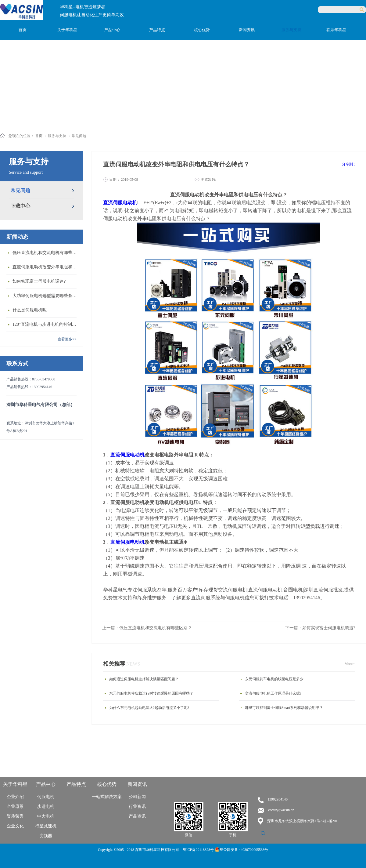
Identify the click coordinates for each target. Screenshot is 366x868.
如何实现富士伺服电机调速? (39, 281)
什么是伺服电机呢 (30, 310)
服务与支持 (57, 136)
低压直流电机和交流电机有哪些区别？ (46, 253)
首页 (23, 30)
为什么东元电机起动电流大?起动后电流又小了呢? (149, 708)
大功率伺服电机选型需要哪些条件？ (46, 296)
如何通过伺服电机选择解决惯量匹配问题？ (144, 679)
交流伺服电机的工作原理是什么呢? (273, 693)
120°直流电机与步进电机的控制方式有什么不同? (46, 324)
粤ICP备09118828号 (199, 850)
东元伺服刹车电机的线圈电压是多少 (274, 679)
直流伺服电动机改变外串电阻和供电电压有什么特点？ (46, 267)
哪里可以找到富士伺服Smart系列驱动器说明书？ (284, 708)
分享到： (349, 164)
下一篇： (320, 628)
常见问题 (79, 136)
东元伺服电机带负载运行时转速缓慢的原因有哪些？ (151, 693)
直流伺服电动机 (127, 455)
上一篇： (147, 628)
